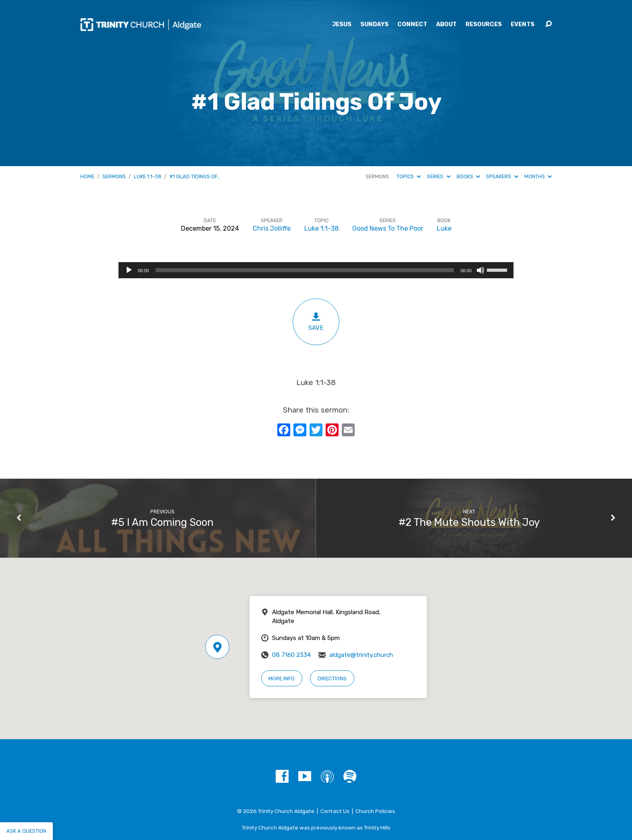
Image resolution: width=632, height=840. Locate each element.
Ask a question (26, 831)
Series (439, 176)
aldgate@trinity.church (361, 655)
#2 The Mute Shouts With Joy (469, 522)
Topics (409, 176)
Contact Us (335, 811)
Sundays (374, 25)
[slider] (305, 270)
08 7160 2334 (291, 655)
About (446, 25)
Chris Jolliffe (272, 228)
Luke (444, 228)
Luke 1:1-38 (148, 176)
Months (538, 176)
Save (316, 322)
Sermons (114, 176)
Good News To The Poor (388, 228)
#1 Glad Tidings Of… (195, 176)
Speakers (502, 176)
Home (87, 176)
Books (468, 176)
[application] (316, 270)
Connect (412, 25)
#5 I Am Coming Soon (162, 522)
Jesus (342, 25)
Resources (484, 25)
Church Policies (375, 811)
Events (523, 25)
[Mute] (480, 270)
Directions (332, 678)
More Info (282, 678)
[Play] (129, 270)
